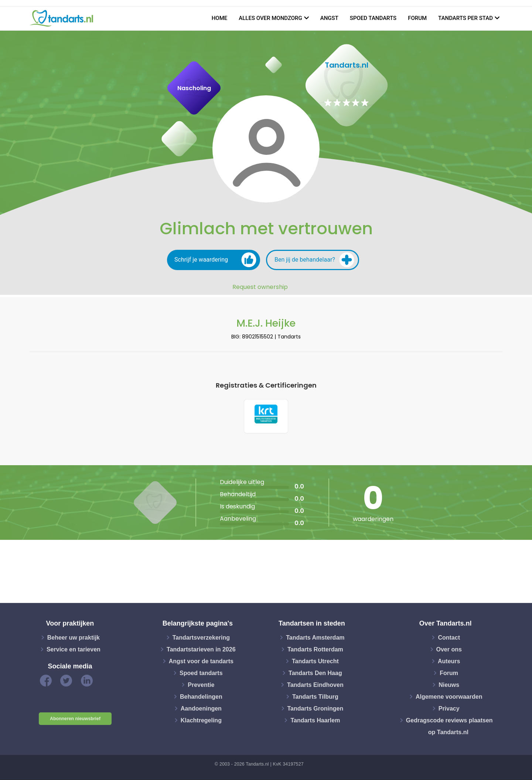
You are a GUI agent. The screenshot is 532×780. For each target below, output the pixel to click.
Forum (417, 18)
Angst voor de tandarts (201, 662)
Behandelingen (201, 697)
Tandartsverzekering (201, 638)
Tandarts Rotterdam (315, 650)
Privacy (449, 709)
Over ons (449, 650)
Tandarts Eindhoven (315, 685)
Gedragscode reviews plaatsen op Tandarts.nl (449, 727)
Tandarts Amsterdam (315, 638)
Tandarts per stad (465, 18)
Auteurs (449, 662)
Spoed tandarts (373, 18)
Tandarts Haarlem (315, 721)
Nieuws (449, 685)
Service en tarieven (74, 650)
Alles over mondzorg (270, 18)
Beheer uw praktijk (74, 638)
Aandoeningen (201, 709)
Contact (449, 638)
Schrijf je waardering (215, 260)
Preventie (201, 685)
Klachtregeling (201, 721)
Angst (329, 18)
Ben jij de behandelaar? (314, 260)
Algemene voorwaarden (449, 697)
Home (220, 18)
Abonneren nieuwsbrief (75, 719)
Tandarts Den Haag (315, 673)
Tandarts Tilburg (315, 697)
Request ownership (260, 287)
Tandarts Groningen (316, 709)
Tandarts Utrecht (315, 662)
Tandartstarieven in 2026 (201, 650)
